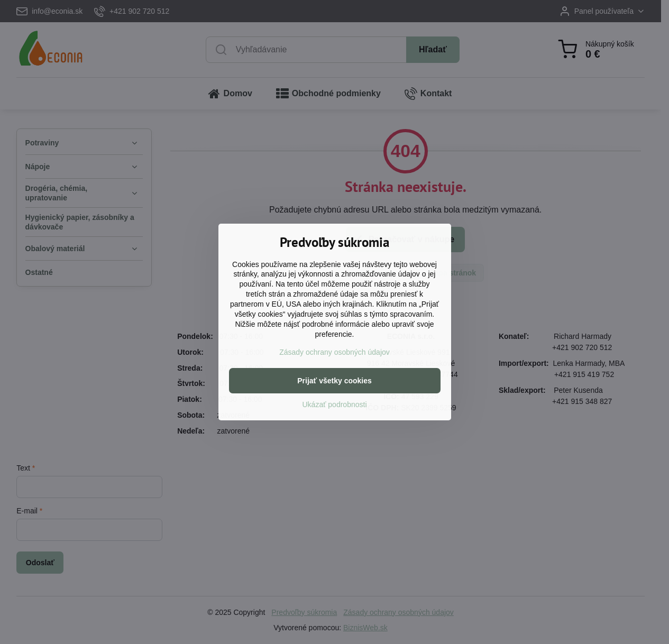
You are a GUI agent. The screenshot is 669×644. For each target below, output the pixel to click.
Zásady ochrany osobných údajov (335, 352)
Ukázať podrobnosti (335, 404)
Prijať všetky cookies (335, 381)
